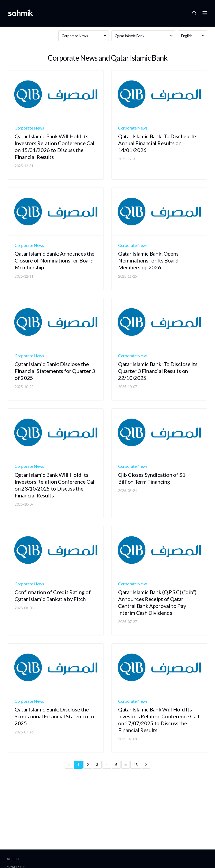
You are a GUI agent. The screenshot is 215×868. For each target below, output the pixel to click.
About (13, 859)
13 (136, 765)
